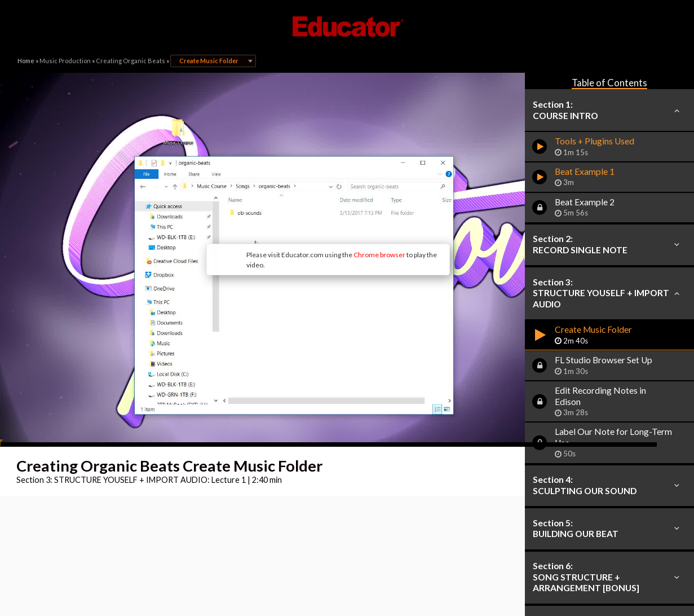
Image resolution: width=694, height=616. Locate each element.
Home (26, 61)
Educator (347, 27)
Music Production (65, 61)
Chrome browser (314, 218)
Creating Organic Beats (131, 61)
